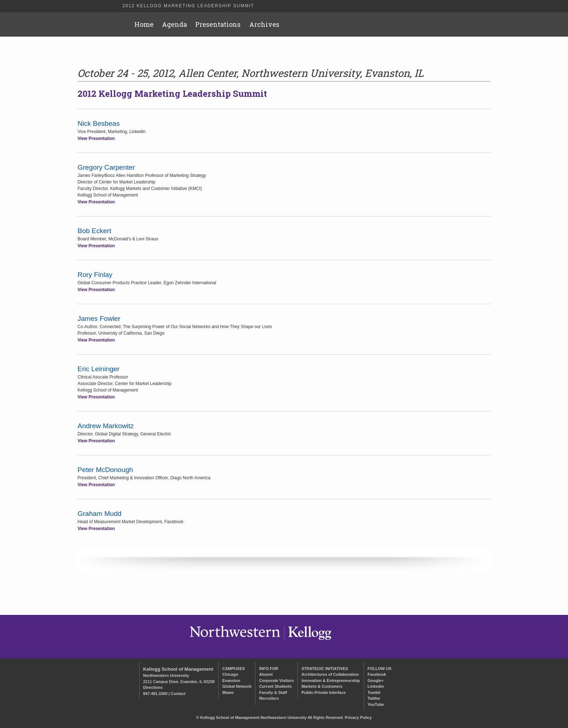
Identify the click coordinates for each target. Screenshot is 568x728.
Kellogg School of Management (178, 669)
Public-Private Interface (323, 692)
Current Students (275, 686)
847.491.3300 (155, 694)
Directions (153, 687)
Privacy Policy (358, 717)
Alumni (266, 674)
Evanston (231, 681)
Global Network (237, 686)
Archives (264, 24)
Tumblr (374, 692)
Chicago (230, 674)
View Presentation (96, 138)
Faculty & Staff (273, 692)
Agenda (174, 24)
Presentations (218, 24)
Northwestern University (166, 675)
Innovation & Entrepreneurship (331, 681)
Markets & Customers (322, 686)
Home (144, 24)
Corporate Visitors (276, 681)
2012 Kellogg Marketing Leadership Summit (188, 6)
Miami (228, 692)
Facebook (377, 674)
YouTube (376, 704)
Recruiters (269, 698)
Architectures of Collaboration (330, 674)
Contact (178, 694)
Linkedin (376, 686)
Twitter (374, 698)
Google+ (376, 681)
